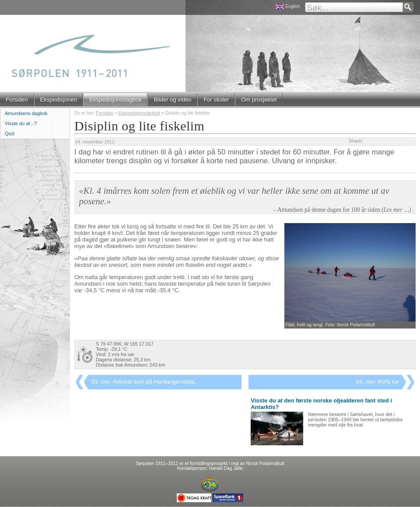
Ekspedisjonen (59, 100)
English (293, 6)
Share (355, 141)
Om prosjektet (259, 100)
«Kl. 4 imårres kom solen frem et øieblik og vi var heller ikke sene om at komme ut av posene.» (234, 196)
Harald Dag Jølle (226, 468)
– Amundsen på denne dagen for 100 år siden (342, 210)
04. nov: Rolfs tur (378, 382)
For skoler (216, 100)
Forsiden (17, 100)
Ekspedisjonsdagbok (115, 100)
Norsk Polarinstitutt (265, 463)
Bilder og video (172, 100)
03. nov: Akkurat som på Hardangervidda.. (144, 382)
